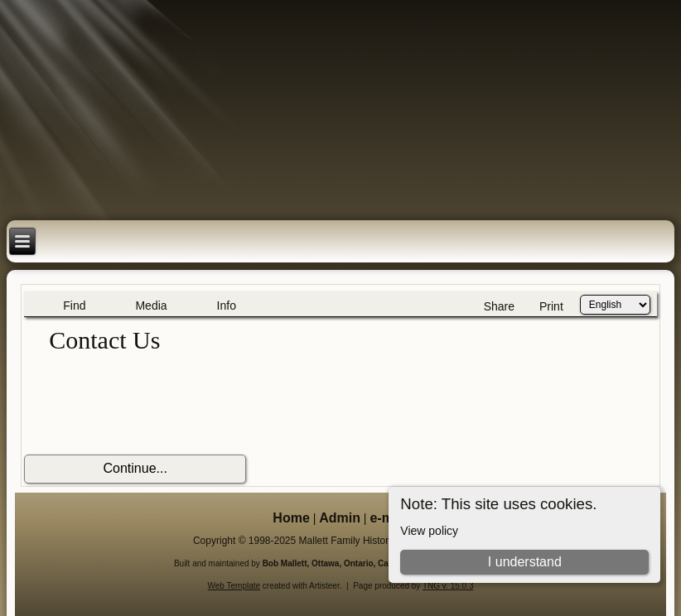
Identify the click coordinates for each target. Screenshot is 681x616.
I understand (525, 562)
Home (291, 518)
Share (499, 306)
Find (74, 306)
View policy (429, 531)
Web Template (234, 586)
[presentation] (150, 405)
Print (551, 306)
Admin (340, 518)
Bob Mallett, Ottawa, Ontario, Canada (336, 563)
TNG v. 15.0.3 (448, 586)
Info (227, 306)
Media (151, 306)
